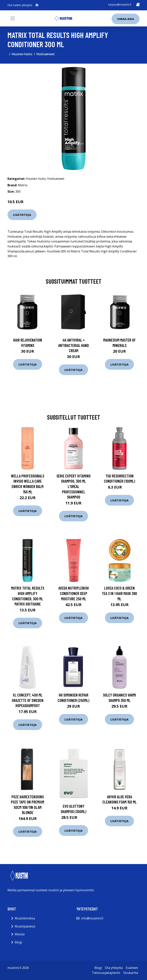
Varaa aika (126, 19)
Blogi (18, 942)
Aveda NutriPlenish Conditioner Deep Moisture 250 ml (74, 593)
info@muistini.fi (92, 918)
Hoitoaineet (46, 54)
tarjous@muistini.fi (120, 5)
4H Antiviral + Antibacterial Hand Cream (73, 345)
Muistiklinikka (25, 918)
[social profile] (37, 5)
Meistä (20, 934)
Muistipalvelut (25, 926)
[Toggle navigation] (13, 18)
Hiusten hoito (22, 54)
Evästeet (132, 968)
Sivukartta (131, 973)
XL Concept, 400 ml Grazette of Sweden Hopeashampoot (28, 700)
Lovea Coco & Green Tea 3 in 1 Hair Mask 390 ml (119, 593)
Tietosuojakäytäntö (106, 973)
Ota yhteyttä (114, 968)
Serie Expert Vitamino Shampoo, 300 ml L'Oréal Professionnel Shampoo (73, 486)
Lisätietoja (22, 215)
